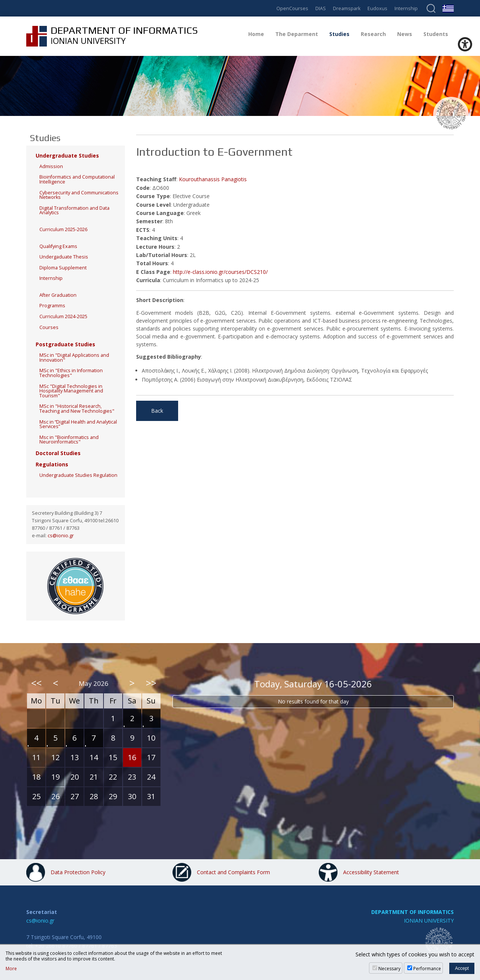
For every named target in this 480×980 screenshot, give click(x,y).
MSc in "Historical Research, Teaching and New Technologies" (77, 409)
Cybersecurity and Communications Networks (79, 195)
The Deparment (297, 34)
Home (256, 34)
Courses (49, 327)
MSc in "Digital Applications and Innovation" (74, 358)
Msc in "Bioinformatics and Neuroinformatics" (69, 440)
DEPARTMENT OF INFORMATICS (412, 912)
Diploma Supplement (63, 268)
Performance (427, 969)
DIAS (321, 9)
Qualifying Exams (58, 246)
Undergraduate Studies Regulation (78, 475)
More (11, 969)
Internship (406, 9)
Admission (51, 166)
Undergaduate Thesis (64, 257)
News (405, 34)
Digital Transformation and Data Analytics (74, 210)
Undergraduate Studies (67, 156)
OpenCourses (292, 9)
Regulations (52, 464)
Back (157, 411)
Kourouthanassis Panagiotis (213, 179)
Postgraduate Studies (65, 344)
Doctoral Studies (58, 453)
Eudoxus (377, 9)
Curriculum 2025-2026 (63, 229)
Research (373, 34)
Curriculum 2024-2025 (63, 316)
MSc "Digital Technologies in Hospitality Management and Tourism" (71, 391)
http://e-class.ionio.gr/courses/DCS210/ (220, 272)
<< (36, 683)
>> (151, 683)
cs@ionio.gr (61, 536)
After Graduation (58, 295)
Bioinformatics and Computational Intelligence (77, 179)
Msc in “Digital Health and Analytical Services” (78, 424)
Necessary (389, 969)
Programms (52, 306)
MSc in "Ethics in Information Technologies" (71, 373)
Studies (339, 34)
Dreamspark (347, 9)
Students (436, 34)
